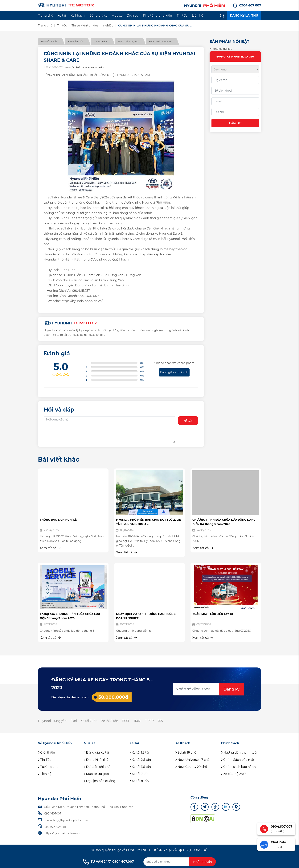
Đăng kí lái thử (96, 760)
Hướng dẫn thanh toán (240, 753)
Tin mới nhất (49, 41)
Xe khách (78, 16)
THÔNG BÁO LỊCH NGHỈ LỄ (58, 520)
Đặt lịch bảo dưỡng (100, 781)
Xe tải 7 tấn (89, 721)
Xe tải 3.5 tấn (140, 767)
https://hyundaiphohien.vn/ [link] (82, 301)
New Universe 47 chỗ (192, 760)
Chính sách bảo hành (238, 767)
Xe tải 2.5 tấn (140, 760)
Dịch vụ (133, 16)
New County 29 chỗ (191, 767)
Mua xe (117, 16)
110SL (126, 721)
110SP (150, 721)
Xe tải (62, 16)
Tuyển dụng (48, 767)
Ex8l (74, 721)
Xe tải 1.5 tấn (140, 753)
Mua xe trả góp (96, 774)
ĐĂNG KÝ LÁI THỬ (244, 16)
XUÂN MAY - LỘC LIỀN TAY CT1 (213, 614)
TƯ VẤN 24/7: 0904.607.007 (109, 862)
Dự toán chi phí (97, 767)
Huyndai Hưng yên (52, 721)
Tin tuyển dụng (128, 41)
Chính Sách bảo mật (238, 760)
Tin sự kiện (100, 41)
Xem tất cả (50, 548)
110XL (138, 721)
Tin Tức (45, 760)
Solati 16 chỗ (186, 753)
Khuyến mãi (75, 41)
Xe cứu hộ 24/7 (233, 774)
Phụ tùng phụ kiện (158, 16)
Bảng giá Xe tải (96, 753)
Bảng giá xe (98, 16)
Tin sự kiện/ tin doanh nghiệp (92, 25)
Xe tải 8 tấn (110, 721)
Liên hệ (198, 16)
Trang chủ (46, 16)
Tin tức (182, 16)
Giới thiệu (46, 753)
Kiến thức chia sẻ (160, 41)
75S (160, 721)
